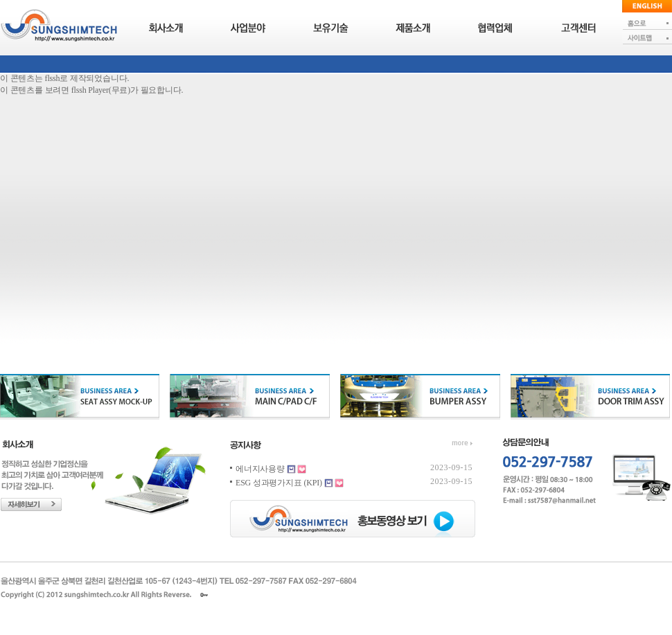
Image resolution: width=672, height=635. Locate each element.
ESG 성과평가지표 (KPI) (279, 483)
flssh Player (90, 90)
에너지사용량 (260, 469)
